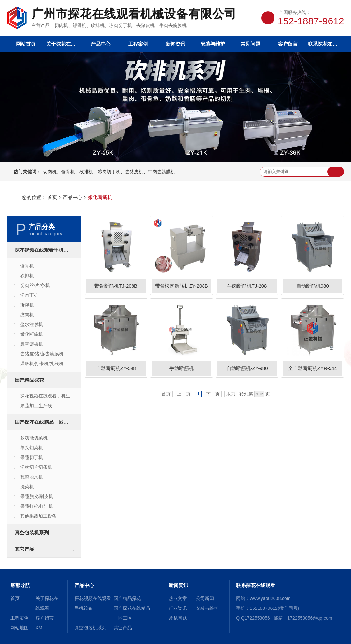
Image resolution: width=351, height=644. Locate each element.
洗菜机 (27, 487)
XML (40, 628)
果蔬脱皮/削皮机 (37, 497)
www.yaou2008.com (270, 598)
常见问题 (250, 44)
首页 (52, 197)
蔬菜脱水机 (32, 477)
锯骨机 (27, 266)
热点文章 (178, 598)
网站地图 (20, 628)
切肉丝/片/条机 (35, 286)
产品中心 (101, 44)
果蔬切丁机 (32, 458)
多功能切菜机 (34, 438)
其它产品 (24, 549)
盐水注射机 (32, 325)
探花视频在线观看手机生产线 (50, 396)
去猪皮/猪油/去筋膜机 (42, 354)
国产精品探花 (29, 380)
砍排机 (27, 276)
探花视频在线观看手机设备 (44, 250)
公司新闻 (205, 598)
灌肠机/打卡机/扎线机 (42, 364)
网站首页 (26, 44)
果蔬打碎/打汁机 (37, 506)
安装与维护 (213, 44)
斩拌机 (27, 305)
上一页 (184, 394)
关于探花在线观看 (63, 44)
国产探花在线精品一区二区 (44, 422)
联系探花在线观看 (325, 44)
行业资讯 (178, 608)
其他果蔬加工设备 (38, 516)
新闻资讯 (175, 44)
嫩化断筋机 (32, 334)
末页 (231, 394)
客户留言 (288, 44)
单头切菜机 (32, 448)
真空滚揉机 (32, 344)
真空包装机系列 (32, 533)
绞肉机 (27, 315)
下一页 (213, 394)
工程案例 (138, 44)
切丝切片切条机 (36, 467)
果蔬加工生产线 (36, 406)
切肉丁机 (29, 295)
